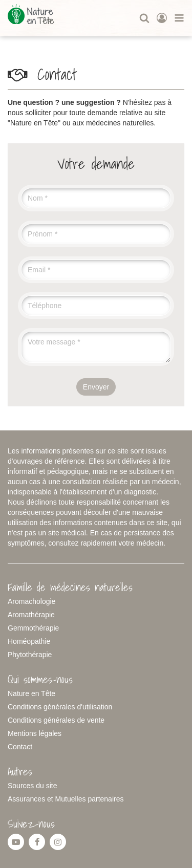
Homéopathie (29, 641)
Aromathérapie (31, 615)
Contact (20, 747)
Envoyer (96, 387)
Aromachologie (31, 601)
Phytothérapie (30, 655)
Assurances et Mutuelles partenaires (66, 799)
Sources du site (33, 786)
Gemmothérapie (33, 628)
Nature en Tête (31, 693)
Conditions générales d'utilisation (60, 707)
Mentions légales (35, 733)
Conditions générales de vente (56, 720)
